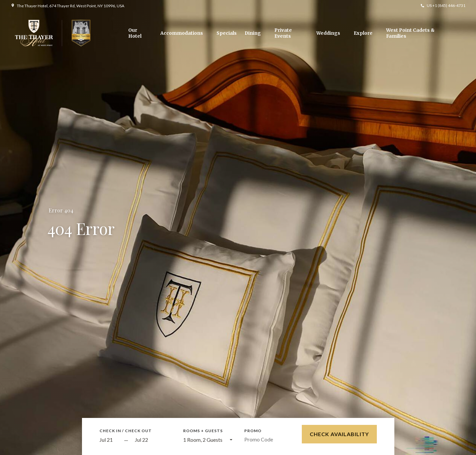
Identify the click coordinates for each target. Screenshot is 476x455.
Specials (227, 33)
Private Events (283, 33)
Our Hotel (135, 33)
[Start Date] (110, 440)
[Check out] (153, 440)
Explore (363, 33)
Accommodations (182, 33)
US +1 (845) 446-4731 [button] (446, 5)
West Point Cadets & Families (410, 33)
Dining (253, 33)
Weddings (328, 33)
